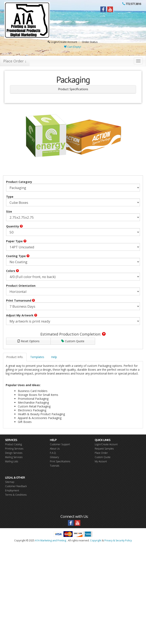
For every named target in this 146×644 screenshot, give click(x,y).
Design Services (14, 453)
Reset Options (28, 341)
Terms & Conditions (16, 495)
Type (10, 197)
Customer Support (60, 444)
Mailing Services (14, 457)
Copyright (96, 540)
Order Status (90, 42)
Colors (12, 271)
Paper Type (16, 241)
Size (9, 211)
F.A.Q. (53, 453)
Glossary (54, 457)
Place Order (101, 453)
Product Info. (15, 357)
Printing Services (14, 449)
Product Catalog (13, 444)
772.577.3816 (133, 4)
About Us (55, 449)
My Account (101, 461)
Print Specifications (60, 461)
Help (54, 357)
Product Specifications (73, 89)
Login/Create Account (62, 42)
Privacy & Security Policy (118, 540)
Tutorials (55, 466)
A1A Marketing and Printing (51, 540)
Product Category (19, 182)
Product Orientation (21, 286)
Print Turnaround (20, 300)
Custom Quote (73, 341)
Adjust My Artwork (22, 315)
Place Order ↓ (15, 61)
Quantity (14, 226)
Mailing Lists (12, 461)
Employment (12, 490)
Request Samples (104, 449)
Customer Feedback (16, 486)
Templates (37, 357)
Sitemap (10, 482)
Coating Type (18, 256)
